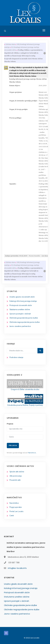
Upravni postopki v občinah (20, 314)
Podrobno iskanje (16, 357)
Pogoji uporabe (16, 507)
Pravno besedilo (34, 256)
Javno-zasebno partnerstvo (20, 326)
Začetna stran (10, 44)
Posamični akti (15, 480)
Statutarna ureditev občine (20, 310)
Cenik (12, 516)
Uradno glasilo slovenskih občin (22, 297)
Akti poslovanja (16, 476)
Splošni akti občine (17, 472)
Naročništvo (14, 503)
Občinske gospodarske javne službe (24, 318)
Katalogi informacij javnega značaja (23, 301)
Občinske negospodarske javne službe (25, 322)
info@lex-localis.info (17, 568)
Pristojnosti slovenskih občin (21, 305)
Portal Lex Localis (16, 512)
